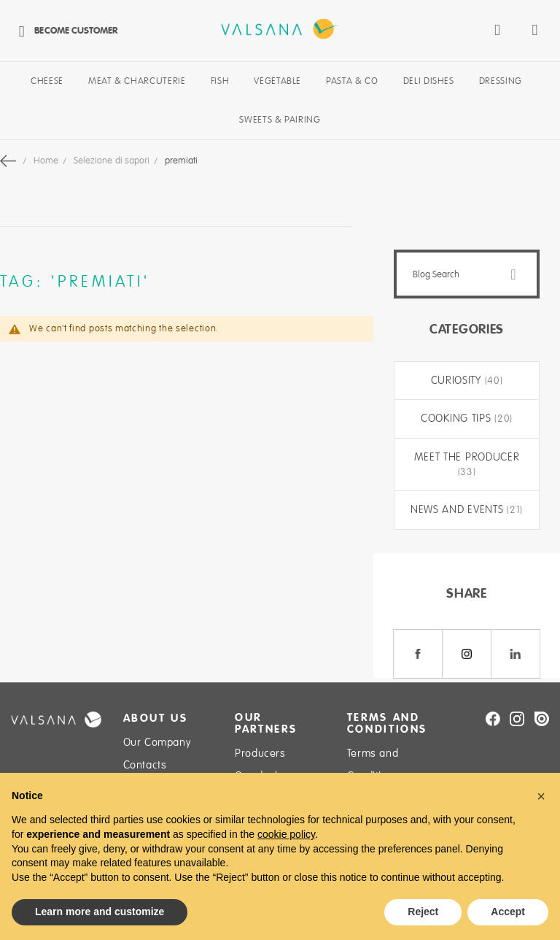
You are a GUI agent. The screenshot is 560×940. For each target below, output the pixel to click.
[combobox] (467, 274)
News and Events (459, 509)
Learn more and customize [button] (100, 912)
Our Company (157, 742)
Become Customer (64, 30)
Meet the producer (467, 457)
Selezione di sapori (113, 161)
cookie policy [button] (286, 834)
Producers (260, 753)
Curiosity (458, 380)
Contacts (145, 765)
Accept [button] (508, 912)
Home (47, 161)
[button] (541, 796)
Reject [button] (423, 912)
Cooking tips (458, 418)
